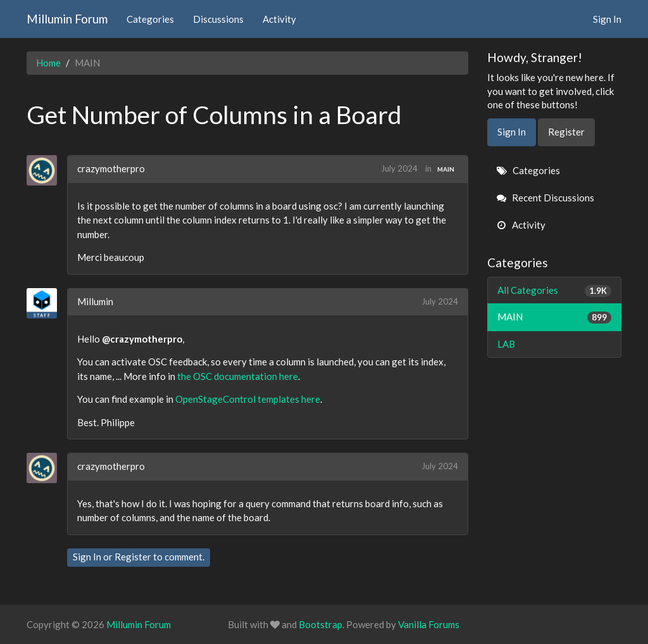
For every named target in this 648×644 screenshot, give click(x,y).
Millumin (95, 301)
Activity (279, 19)
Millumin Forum (67, 19)
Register (133, 557)
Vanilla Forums (429, 624)
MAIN (446, 169)
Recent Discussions (545, 198)
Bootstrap (321, 624)
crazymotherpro (111, 168)
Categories (150, 19)
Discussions (218, 19)
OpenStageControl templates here (248, 399)
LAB (506, 344)
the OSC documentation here (238, 376)
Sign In (607, 19)
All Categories (555, 290)
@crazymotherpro (142, 339)
